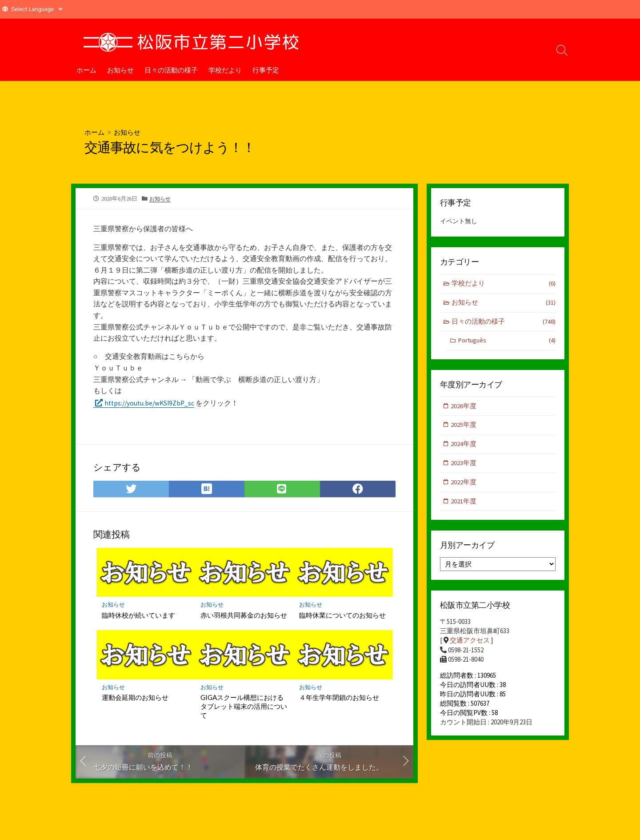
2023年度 (464, 466)
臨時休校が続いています (138, 616)
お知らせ (120, 70)
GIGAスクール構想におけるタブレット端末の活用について (244, 707)
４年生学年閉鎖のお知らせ (339, 699)
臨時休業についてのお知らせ (342, 616)
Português (507, 342)
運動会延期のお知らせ (135, 699)
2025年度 (464, 427)
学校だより (225, 70)
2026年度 (464, 408)
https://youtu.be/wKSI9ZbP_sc (152, 403)
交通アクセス (470, 644)
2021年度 (464, 504)
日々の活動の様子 (171, 70)
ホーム (86, 70)
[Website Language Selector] (37, 9)
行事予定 (266, 70)
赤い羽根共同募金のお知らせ (244, 616)
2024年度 (464, 446)
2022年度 (464, 485)
